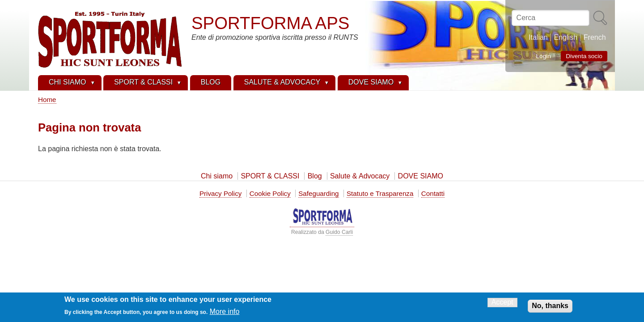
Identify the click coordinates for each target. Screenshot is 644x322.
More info (225, 313)
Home (47, 100)
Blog (315, 176)
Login (544, 56)
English (566, 37)
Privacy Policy (221, 193)
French (595, 37)
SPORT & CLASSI (270, 176)
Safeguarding (318, 193)
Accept (502, 303)
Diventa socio (584, 56)
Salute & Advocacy (360, 176)
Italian (538, 37)
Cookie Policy (270, 193)
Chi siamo (217, 176)
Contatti (433, 193)
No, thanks (550, 307)
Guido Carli (339, 232)
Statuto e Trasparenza (380, 193)
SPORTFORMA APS (270, 23)
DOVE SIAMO (421, 176)
